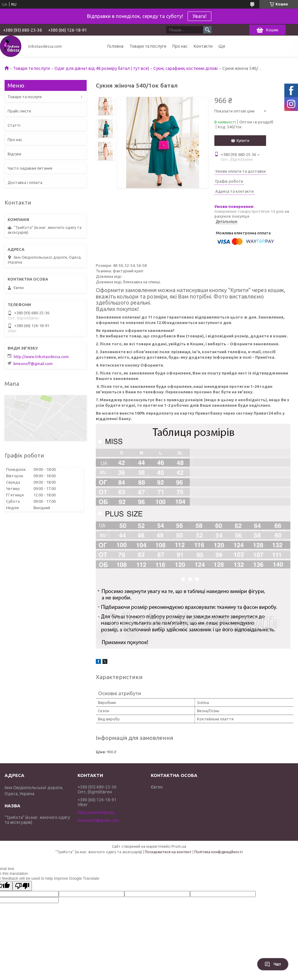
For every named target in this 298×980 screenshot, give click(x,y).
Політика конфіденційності (218, 852)
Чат (273, 964)
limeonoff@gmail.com (33, 364)
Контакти (203, 46)
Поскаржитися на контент (168, 852)
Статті (14, 125)
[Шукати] (207, 30)
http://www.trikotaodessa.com (41, 357)
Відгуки (14, 154)
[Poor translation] (22, 886)
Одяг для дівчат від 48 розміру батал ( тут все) (102, 68)
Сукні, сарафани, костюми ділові (185, 68)
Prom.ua (179, 846)
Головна (115, 46)
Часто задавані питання (30, 168)
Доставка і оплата (25, 182)
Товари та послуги (148, 46)
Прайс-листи (19, 111)
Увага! (199, 16)
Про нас (180, 46)
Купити (243, 140)
